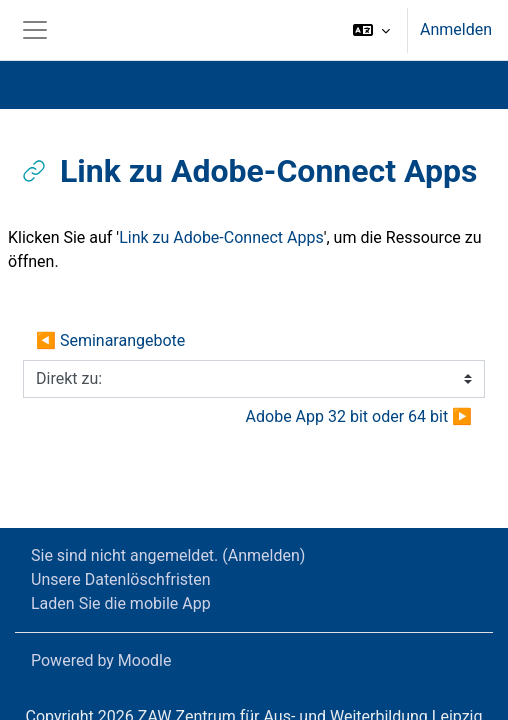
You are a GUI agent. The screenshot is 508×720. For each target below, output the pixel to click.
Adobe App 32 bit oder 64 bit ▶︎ (359, 416)
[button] (371, 30)
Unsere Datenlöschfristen (121, 579)
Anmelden (456, 29)
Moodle (145, 660)
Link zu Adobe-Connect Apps (221, 237)
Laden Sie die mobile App (121, 603)
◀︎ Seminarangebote (110, 340)
